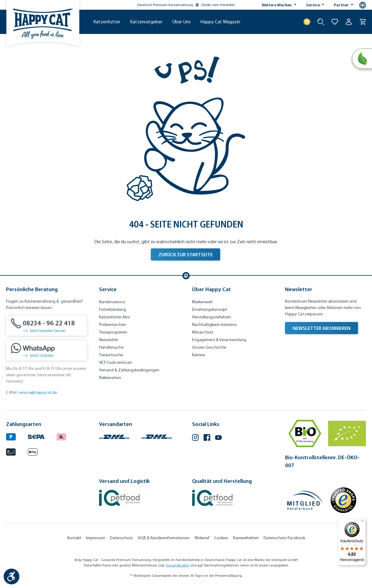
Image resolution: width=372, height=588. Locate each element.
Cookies (221, 538)
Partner (342, 5)
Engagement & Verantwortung (219, 340)
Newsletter (109, 340)
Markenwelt (202, 302)
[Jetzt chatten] (47, 350)
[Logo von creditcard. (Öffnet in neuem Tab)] (11, 451)
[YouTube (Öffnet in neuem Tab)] (218, 438)
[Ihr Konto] (349, 22)
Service (313, 5)
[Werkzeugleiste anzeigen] (12, 576)
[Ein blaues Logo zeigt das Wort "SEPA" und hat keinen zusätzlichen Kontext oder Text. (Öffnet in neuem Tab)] (36, 436)
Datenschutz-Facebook (284, 538)
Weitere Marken (277, 5)
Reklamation (110, 378)
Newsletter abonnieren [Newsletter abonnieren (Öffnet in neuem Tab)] (322, 328)
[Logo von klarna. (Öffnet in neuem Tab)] (61, 436)
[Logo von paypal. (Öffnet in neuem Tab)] (11, 436)
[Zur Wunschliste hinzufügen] (335, 22)
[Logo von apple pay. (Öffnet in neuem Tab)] (33, 451)
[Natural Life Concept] (362, 59)
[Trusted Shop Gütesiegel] (343, 500)
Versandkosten (178, 565)
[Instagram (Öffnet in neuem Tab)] (195, 438)
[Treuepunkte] (307, 22)
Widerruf (202, 538)
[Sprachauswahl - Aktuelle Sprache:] (363, 5)
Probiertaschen (113, 325)
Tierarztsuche (111, 355)
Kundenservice (112, 302)
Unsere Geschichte (209, 347)
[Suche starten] (321, 22)
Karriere (199, 355)
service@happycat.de (38, 392)
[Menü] (362, 522)
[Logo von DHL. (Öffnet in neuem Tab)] (114, 436)
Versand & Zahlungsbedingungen (129, 370)
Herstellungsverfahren (212, 317)
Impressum (96, 538)
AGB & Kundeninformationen (164, 538)
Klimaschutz (203, 332)
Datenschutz (121, 538)
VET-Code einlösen (116, 362)
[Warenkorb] (363, 22)
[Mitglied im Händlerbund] (305, 500)
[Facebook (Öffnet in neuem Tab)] (207, 438)
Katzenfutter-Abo (115, 317)
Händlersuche (111, 347)
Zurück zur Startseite (186, 254)
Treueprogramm (113, 332)
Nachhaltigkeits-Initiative (214, 325)
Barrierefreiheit (246, 538)
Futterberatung (113, 309)
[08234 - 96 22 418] (47, 326)
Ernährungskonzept (210, 309)
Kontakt (74, 538)
